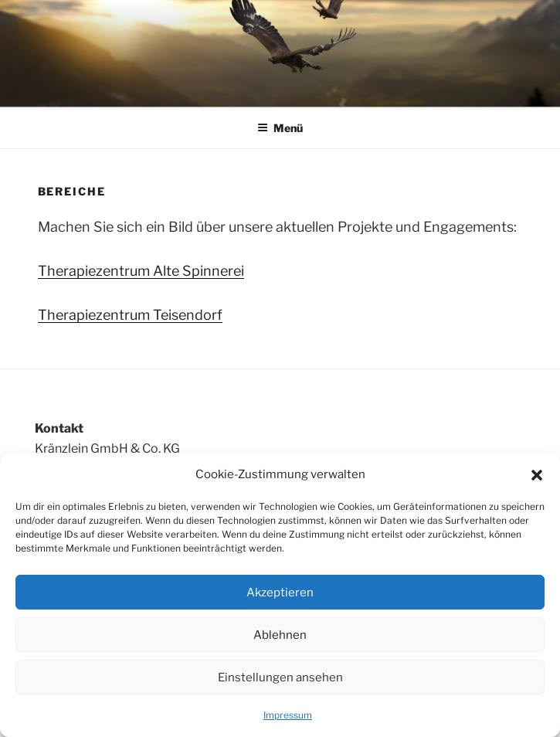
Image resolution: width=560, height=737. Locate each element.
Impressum (288, 715)
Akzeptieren (280, 593)
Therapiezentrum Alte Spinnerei (141, 271)
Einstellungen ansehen (280, 678)
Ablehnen (280, 635)
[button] (537, 475)
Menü (280, 128)
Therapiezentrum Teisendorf (130, 315)
